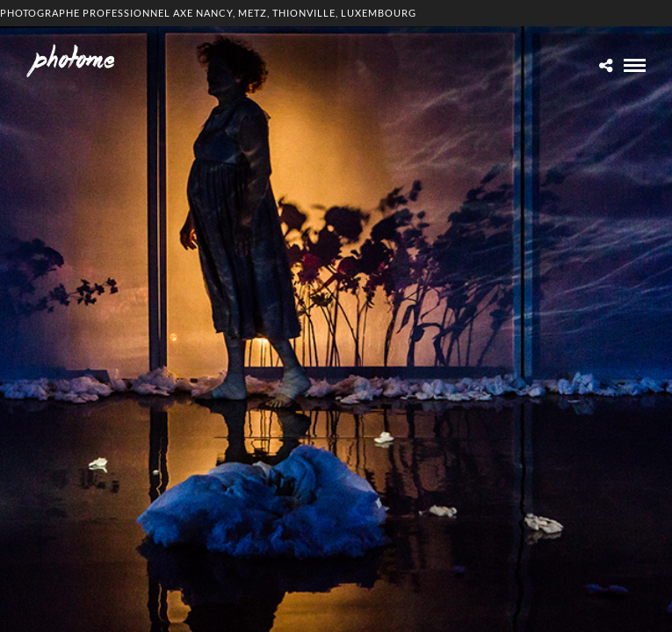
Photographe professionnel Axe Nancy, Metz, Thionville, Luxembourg (208, 13)
